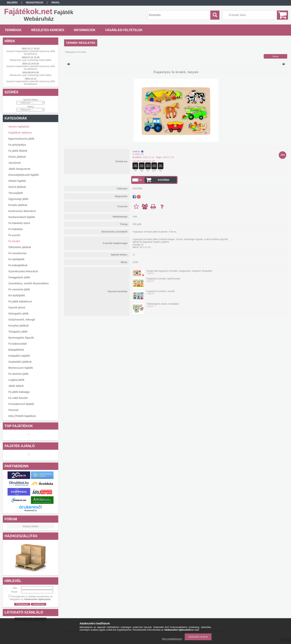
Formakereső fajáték (21, 404)
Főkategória (70, 52)
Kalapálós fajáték (19, 356)
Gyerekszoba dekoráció (23, 271)
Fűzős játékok (17, 157)
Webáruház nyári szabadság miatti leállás (30, 60)
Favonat (14, 410)
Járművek (15, 163)
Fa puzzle (14, 235)
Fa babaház (16, 229)
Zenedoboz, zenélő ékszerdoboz (29, 283)
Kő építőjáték (17, 295)
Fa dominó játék (19, 374)
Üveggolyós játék (19, 277)
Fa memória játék (19, 289)
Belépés (12, 3)
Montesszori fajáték (21, 368)
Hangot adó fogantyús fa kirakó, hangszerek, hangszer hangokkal (179, 271)
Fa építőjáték (17, 259)
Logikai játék (16, 380)
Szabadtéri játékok (20, 362)
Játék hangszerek (20, 169)
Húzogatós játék (19, 314)
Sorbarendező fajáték (22, 217)
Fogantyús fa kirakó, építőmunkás (163, 279)
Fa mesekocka (18, 253)
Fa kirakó (14, 241)
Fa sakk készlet (18, 398)
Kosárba (164, 180)
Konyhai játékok (19, 326)
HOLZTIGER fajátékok (22, 416)
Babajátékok (16, 350)
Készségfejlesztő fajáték (24, 175)
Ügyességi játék (18, 199)
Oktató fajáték (17, 181)
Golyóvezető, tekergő (22, 320)
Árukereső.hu (30, 510)
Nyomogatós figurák (21, 338)
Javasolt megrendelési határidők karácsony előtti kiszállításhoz (31, 53)
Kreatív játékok (18, 205)
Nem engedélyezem (172, 639)
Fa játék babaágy (19, 392)
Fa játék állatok (18, 151)
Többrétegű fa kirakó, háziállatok (163, 304)
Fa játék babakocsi (20, 301)
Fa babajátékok (18, 265)
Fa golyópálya (17, 145)
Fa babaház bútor (19, 223)
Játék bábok (16, 386)
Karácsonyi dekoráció (22, 211)
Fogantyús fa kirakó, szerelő (160, 291)
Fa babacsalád (18, 344)
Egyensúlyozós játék (21, 139)
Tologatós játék (18, 332)
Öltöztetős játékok (20, 247)
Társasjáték (16, 193)
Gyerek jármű (17, 307)
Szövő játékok (17, 187)
